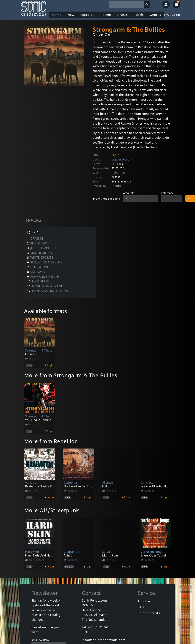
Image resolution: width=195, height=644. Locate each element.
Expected (88, 15)
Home (57, 15)
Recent (106, 15)
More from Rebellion (51, 441)
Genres (155, 15)
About (176, 15)
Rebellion (118, 172)
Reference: (168, 193)
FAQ (167, 15)
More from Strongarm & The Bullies (71, 375)
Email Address (42, 640)
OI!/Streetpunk (122, 159)
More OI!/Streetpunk (52, 510)
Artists (123, 15)
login (50, 365)
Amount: (128, 193)
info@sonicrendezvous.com (104, 640)
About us (145, 601)
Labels (139, 15)
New (71, 15)
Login (116, 155)
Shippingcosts (149, 613)
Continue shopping (106, 199)
